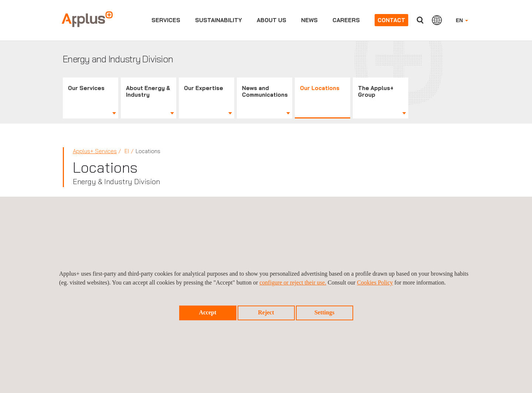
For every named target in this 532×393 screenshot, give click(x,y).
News (309, 20)
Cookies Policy (375, 282)
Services (166, 20)
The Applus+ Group (376, 91)
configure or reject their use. (293, 282)
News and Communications (265, 91)
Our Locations (320, 88)
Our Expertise (204, 88)
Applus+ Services (95, 151)
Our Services (86, 88)
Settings (324, 312)
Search (420, 20)
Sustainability (219, 20)
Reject (266, 312)
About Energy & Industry (148, 91)
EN (462, 20)
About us (272, 20)
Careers (346, 20)
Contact (391, 20)
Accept (207, 312)
